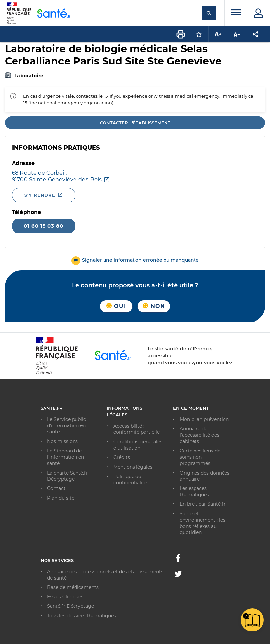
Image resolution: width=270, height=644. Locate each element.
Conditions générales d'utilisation (138, 445)
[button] (135, 260)
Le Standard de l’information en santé (66, 457)
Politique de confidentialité (130, 480)
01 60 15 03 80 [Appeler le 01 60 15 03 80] (44, 226)
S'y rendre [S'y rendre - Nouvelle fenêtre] (40, 195)
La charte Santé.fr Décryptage (68, 476)
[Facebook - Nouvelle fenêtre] (178, 560)
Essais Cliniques (65, 597)
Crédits (122, 457)
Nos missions (62, 441)
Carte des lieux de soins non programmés (200, 457)
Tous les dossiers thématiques (82, 616)
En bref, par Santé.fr (203, 504)
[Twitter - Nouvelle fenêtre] (178, 575)
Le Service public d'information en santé (67, 425)
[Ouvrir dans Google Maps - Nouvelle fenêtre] (57, 176)
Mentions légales (133, 467)
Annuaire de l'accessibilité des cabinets (199, 435)
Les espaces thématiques (194, 491)
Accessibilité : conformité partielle (136, 429)
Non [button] (154, 306)
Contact (56, 488)
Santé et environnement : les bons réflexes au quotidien (202, 523)
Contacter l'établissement (135, 123)
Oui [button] (116, 306)
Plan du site (61, 498)
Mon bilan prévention (204, 419)
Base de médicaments (73, 587)
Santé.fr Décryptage (71, 606)
